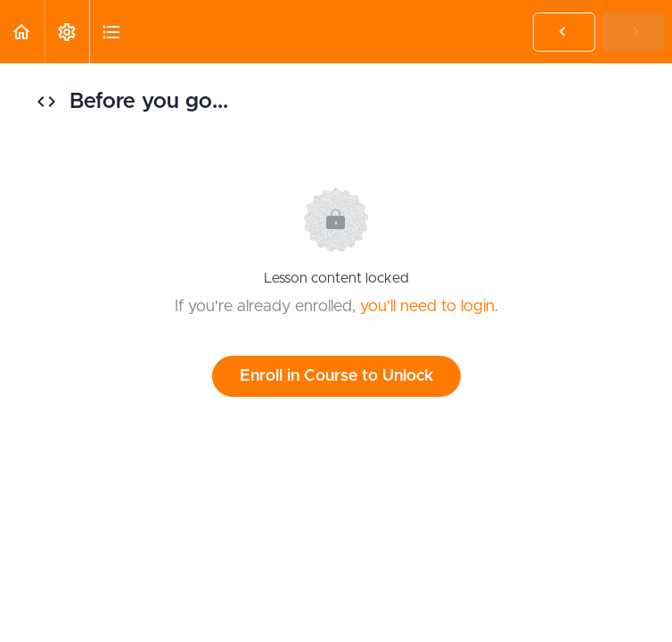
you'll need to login (427, 307)
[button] (22, 32)
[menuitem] (67, 32)
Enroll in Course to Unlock (336, 376)
